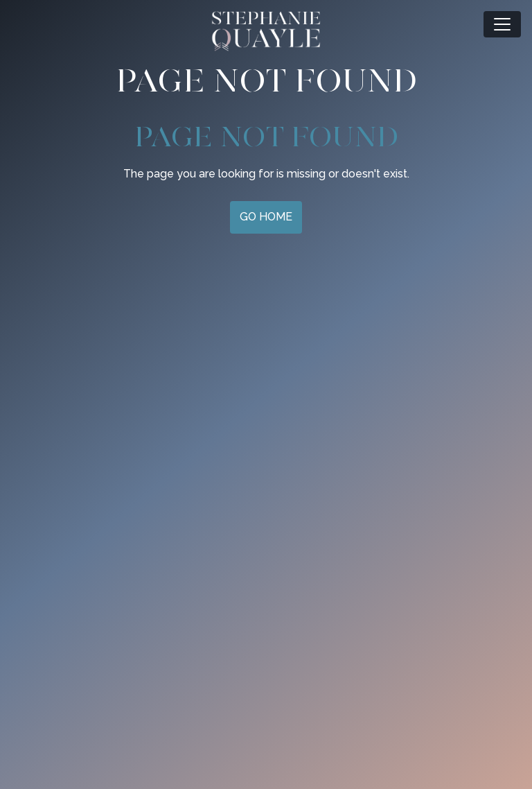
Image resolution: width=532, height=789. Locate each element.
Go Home (266, 217)
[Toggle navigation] (502, 24)
